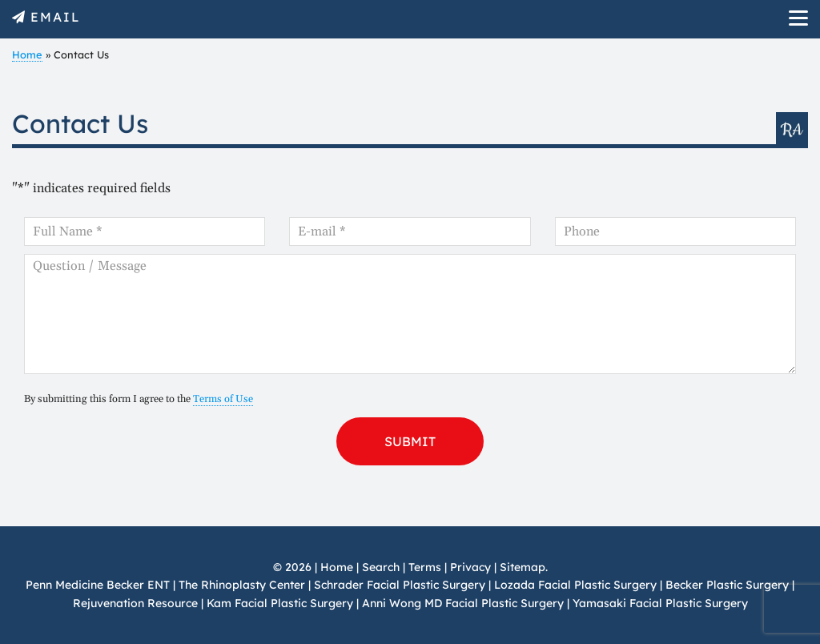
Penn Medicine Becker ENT (98, 585)
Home (27, 54)
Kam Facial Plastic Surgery (280, 603)
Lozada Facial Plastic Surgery (575, 585)
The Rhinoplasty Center (242, 585)
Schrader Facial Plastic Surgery (400, 585)
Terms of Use (223, 399)
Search (381, 567)
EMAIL (56, 17)
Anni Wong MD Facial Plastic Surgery (463, 603)
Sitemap (523, 567)
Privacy (470, 567)
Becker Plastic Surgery (729, 585)
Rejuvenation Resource (137, 603)
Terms (425, 567)
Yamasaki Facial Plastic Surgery (660, 603)
